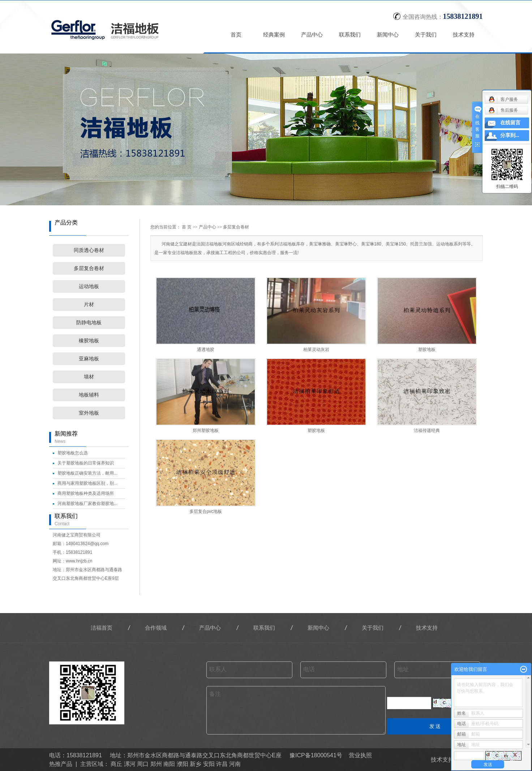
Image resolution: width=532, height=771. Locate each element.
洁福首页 (102, 628)
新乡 (196, 764)
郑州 (156, 764)
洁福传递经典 (427, 431)
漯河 (130, 764)
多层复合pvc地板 (206, 511)
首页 (236, 35)
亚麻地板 (89, 359)
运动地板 (89, 286)
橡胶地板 (89, 341)
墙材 (89, 377)
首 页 (187, 227)
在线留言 (510, 123)
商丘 (116, 764)
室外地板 (89, 413)
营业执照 (360, 755)
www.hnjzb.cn (79, 561)
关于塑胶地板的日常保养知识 (86, 463)
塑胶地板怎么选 (73, 453)
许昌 (222, 764)
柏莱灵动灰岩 (316, 350)
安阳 (209, 764)
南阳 (169, 764)
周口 (143, 764)
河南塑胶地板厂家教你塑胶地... (87, 504)
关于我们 (426, 35)
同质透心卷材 (89, 250)
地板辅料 (89, 395)
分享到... (510, 135)
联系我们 (350, 35)
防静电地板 (89, 323)
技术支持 (464, 35)
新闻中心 (388, 35)
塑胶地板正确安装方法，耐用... (87, 473)
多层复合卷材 (89, 268)
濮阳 (183, 764)
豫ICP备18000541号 (316, 755)
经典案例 (274, 35)
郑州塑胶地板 (206, 431)
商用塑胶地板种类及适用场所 (86, 493)
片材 (89, 305)
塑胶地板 (427, 350)
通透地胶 (206, 350)
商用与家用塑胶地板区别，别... (87, 483)
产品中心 (312, 35)
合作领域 (156, 628)
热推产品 (61, 764)
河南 (235, 764)
